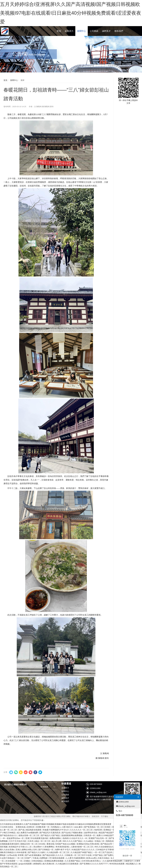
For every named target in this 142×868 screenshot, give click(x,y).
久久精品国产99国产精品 (81, 852)
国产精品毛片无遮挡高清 (50, 833)
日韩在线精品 (37, 861)
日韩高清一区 (90, 835)
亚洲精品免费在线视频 (54, 861)
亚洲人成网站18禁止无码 (27, 850)
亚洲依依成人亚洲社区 (25, 827)
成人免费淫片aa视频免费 (28, 833)
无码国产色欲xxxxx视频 (65, 844)
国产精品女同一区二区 (110, 844)
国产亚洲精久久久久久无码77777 (94, 864)
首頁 (5, 80)
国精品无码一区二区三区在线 (33, 844)
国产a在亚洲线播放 (33, 855)
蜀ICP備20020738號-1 (81, 816)
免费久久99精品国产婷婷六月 (109, 835)
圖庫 (22, 80)
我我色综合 (111, 841)
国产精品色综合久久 (9, 835)
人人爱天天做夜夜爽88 (76, 858)
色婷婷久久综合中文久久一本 (75, 838)
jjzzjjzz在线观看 (26, 864)
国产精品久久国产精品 (51, 835)
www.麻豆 (79, 827)
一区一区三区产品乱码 (103, 852)
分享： (6, 772)
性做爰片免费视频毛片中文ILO (56, 830)
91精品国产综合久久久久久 (83, 850)
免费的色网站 (55, 838)
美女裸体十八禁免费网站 (44, 847)
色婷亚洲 (98, 830)
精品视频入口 (132, 864)
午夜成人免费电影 (40, 858)
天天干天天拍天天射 (18, 841)
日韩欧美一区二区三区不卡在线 (79, 855)
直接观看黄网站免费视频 (72, 835)
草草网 (21, 855)
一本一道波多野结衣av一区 (13, 838)
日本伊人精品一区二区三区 (39, 841)
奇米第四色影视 (62, 847)
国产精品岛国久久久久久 (53, 855)
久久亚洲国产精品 (73, 861)
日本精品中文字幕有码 (106, 850)
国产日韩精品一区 (46, 850)
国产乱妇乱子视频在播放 (72, 833)
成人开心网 (57, 841)
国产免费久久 (110, 855)
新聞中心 (14, 80)
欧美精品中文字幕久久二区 (21, 847)
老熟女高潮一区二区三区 (29, 835)
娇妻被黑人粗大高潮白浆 (44, 864)
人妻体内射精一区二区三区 (82, 847)
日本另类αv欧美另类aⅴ (92, 861)
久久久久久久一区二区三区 (82, 830)
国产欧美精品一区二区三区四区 (98, 827)
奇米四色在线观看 (117, 864)
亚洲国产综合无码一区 (98, 838)
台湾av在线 (12, 855)
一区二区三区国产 (24, 858)
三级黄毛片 (129, 861)
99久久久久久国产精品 (73, 841)
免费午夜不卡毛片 (63, 850)
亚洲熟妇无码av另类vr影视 (88, 844)
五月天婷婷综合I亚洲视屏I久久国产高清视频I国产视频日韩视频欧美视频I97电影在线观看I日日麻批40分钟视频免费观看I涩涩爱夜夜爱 (71, 13)
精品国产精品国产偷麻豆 (109, 833)
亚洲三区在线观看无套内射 (37, 838)
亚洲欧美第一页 (43, 827)
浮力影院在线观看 (57, 858)
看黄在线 (50, 844)
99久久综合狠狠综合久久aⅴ (107, 847)
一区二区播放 (24, 861)
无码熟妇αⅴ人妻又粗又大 (62, 827)
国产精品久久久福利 (37, 852)
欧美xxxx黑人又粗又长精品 (98, 858)
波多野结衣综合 (91, 833)
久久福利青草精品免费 (113, 861)
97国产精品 (98, 855)
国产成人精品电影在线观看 (30, 830)
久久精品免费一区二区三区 (58, 852)
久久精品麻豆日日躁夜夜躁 (67, 864)
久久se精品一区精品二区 (94, 841)
